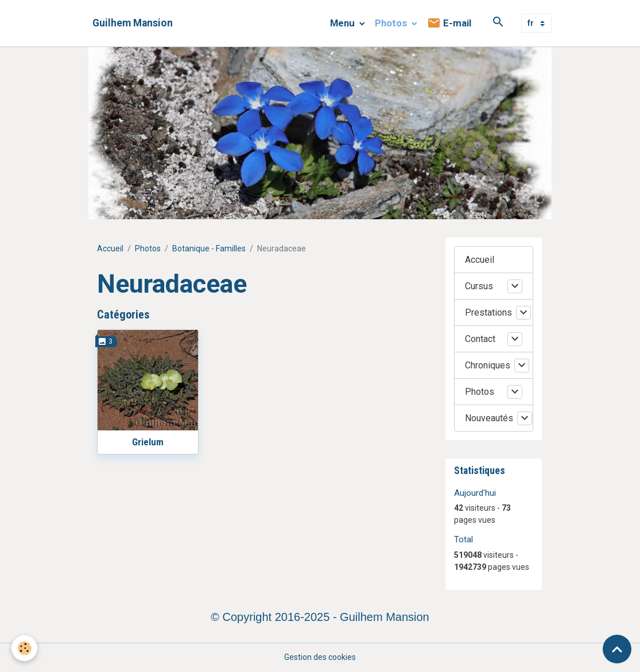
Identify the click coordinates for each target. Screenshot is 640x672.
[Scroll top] (617, 649)
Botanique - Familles (209, 248)
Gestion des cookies (320, 657)
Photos (392, 23)
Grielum (148, 442)
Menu (344, 23)
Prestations (488, 312)
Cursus (479, 286)
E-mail (449, 23)
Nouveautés (489, 418)
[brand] (133, 23)
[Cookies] (24, 648)
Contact (480, 339)
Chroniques (488, 365)
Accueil (110, 248)
